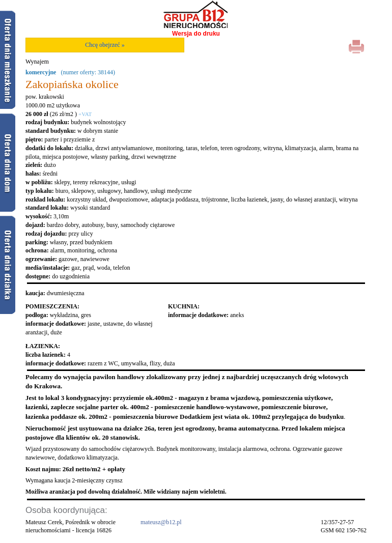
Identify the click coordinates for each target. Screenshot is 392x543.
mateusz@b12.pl (161, 522)
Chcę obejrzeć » (105, 45)
